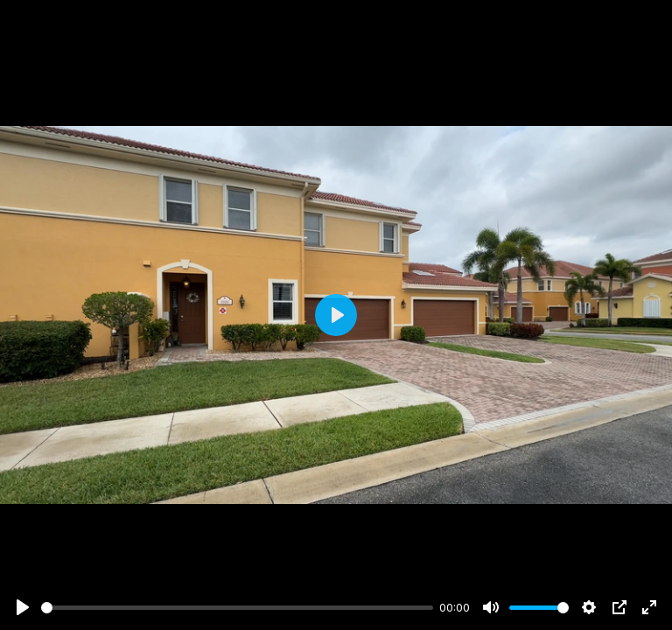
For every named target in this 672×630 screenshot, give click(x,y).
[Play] (23, 607)
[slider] (237, 608)
